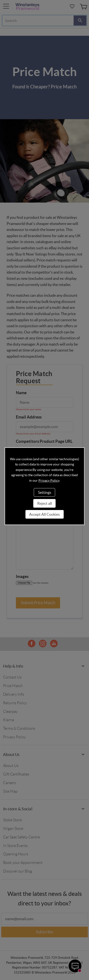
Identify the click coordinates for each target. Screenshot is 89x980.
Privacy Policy (49, 480)
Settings (45, 492)
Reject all (45, 503)
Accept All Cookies (44, 514)
